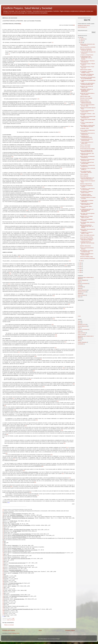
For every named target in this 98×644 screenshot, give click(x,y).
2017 (80, 265)
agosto (82, 41)
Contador (79, 316)
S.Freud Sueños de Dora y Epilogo (87, 149)
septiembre (83, 39)
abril (81, 261)
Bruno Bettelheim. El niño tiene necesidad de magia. (87, 251)
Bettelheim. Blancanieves (85, 246)
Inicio (40, 630)
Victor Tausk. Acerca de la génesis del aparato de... (87, 214)
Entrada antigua (70, 630)
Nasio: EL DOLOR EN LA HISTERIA (88, 47)
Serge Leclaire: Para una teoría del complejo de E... (87, 230)
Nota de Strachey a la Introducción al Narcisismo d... (87, 157)
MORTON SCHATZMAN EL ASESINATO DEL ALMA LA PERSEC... (87, 226)
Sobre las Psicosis (11, 620)
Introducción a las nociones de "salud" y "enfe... (87, 87)
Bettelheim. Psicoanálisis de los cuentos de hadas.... (87, 254)
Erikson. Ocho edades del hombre (87, 235)
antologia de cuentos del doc (84, 25)
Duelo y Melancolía (84, 176)
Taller (79, 341)
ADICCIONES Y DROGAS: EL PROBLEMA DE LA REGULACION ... (87, 90)
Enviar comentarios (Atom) (14, 633)
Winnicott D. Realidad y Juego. (87, 257)
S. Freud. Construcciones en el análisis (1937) (87, 143)
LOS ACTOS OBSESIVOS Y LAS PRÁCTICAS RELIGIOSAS (87, 178)
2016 (80, 267)
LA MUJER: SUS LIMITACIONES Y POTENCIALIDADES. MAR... (88, 84)
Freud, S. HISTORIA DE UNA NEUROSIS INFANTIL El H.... (87, 151)
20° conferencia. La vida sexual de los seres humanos (87, 189)
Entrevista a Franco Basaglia (86, 98)
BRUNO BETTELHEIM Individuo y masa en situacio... (87, 94)
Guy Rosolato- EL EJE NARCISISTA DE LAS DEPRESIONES (88, 78)
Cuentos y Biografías (82, 280)
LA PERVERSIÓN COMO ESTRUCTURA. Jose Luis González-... (86, 58)
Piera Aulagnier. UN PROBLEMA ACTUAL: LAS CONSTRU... (87, 75)
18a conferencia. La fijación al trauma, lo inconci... (86, 192)
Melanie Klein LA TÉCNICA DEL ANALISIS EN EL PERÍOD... (87, 239)
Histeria (79, 288)
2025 (80, 37)
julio (81, 43)
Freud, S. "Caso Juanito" (85, 145)
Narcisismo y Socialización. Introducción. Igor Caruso (86, 50)
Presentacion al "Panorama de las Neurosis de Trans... (87, 160)
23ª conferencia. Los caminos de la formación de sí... (88, 166)
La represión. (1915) (84, 128)
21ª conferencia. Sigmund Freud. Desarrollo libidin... (87, 163)
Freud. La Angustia (84, 174)
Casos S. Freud (81, 334)
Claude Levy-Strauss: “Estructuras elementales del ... (87, 61)
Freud (79, 285)
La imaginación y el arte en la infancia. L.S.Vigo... (86, 233)
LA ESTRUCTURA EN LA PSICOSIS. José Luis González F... (87, 243)
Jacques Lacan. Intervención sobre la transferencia (87, 45)
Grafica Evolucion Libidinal (86, 70)
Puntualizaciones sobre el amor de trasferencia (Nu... (87, 134)
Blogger (58, 639)
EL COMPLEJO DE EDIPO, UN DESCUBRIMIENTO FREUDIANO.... (87, 210)
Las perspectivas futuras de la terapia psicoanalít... (86, 140)
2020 (80, 263)
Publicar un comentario (9, 625)
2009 (80, 270)
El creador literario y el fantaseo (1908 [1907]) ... (87, 201)
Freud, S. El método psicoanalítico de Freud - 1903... (87, 105)
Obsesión (80, 293)
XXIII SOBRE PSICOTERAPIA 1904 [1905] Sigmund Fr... (88, 117)
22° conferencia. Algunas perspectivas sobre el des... (86, 195)
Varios (79, 297)
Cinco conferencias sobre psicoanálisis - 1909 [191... (86, 172)
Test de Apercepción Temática (86, 237)
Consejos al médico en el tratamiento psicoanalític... (86, 102)
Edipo (79, 282)
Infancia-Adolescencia (82, 290)
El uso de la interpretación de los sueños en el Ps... (87, 111)
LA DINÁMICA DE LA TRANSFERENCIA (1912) (86, 137)
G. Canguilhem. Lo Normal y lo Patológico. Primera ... (87, 72)
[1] (20, 24)
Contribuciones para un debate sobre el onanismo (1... (87, 204)
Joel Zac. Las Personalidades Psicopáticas (86, 220)
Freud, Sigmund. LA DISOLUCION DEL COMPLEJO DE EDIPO (87, 126)
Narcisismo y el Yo (82, 292)
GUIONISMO (81, 287)
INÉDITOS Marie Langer (85, 96)
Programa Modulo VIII (85, 100)
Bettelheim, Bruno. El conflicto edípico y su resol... (86, 217)
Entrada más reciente (9, 630)
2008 (80, 272)
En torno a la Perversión (83, 284)
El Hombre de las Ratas (85, 147)
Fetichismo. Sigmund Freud (86, 184)
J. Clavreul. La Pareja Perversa (87, 55)
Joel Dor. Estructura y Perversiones (88, 258)
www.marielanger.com (82, 27)
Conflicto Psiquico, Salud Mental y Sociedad (28, 8)
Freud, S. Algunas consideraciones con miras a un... (87, 131)
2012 (80, 269)
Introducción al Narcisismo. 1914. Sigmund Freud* (87, 154)
